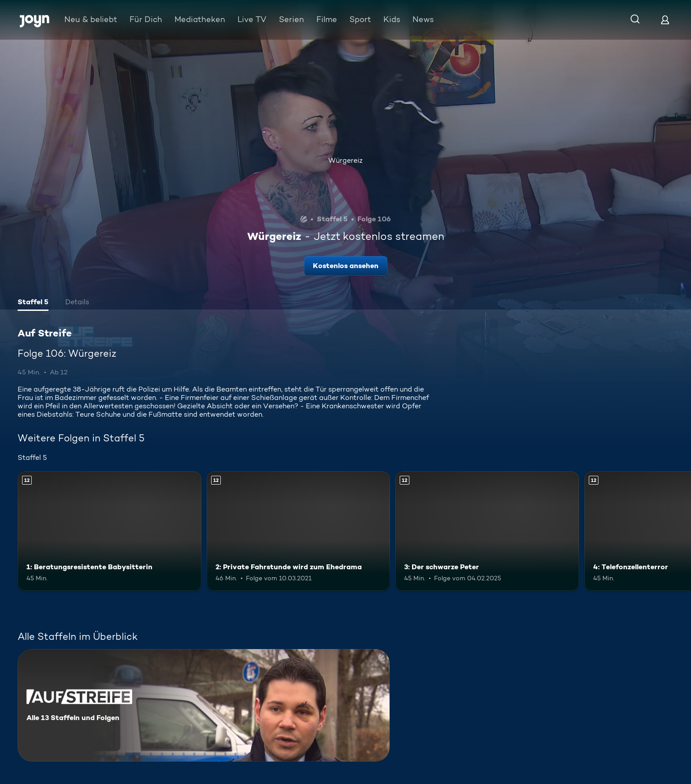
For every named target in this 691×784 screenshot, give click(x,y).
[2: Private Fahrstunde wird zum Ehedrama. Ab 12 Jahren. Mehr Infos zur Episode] (299, 531)
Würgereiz (345, 160)
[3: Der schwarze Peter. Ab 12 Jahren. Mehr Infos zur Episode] (487, 531)
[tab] (33, 303)
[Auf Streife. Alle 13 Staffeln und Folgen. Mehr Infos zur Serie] (204, 705)
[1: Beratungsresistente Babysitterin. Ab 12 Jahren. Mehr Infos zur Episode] (110, 531)
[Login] (665, 20)
